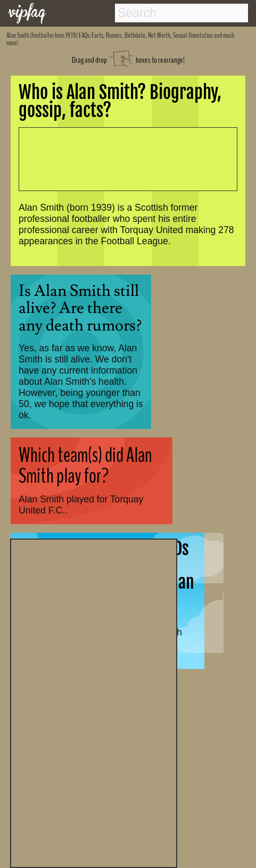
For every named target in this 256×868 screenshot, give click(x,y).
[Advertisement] (94, 702)
